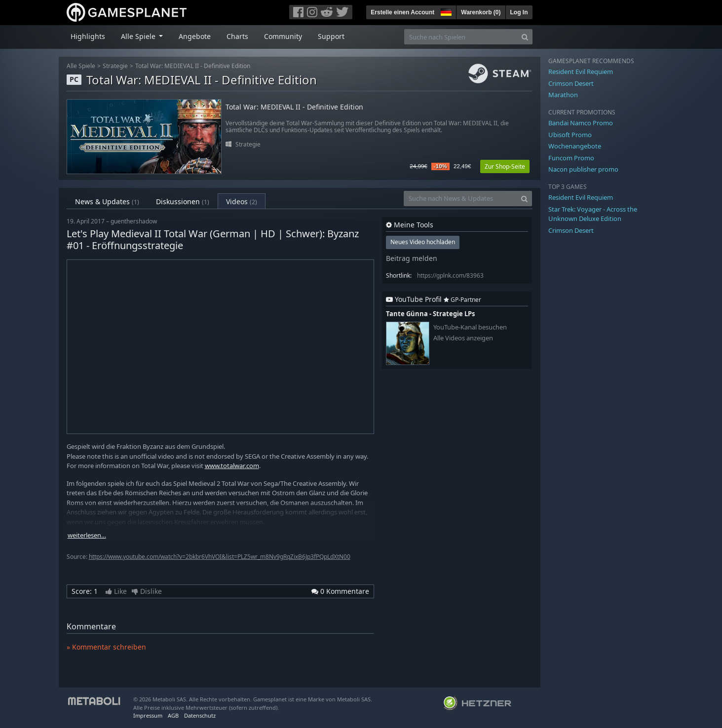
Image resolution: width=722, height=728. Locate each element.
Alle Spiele (81, 66)
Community (283, 36)
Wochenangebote (575, 146)
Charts (237, 36)
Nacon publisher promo (583, 169)
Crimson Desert (571, 83)
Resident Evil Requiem (581, 72)
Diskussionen (183, 201)
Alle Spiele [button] (139, 36)
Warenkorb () (481, 12)
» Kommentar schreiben (106, 647)
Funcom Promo (571, 158)
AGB (173, 715)
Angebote (195, 36)
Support (331, 36)
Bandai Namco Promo (581, 123)
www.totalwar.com (232, 466)
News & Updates (107, 201)
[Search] (525, 37)
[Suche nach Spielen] (461, 37)
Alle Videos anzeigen (463, 338)
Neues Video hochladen (423, 242)
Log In (519, 12)
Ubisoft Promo (570, 135)
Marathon (563, 95)
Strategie (115, 66)
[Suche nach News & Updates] (460, 199)
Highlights (88, 36)
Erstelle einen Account (402, 12)
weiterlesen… (87, 535)
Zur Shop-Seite (505, 166)
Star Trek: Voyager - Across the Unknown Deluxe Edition (593, 214)
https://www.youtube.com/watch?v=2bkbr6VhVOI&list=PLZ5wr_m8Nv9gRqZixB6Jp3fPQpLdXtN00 (220, 557)
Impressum (148, 715)
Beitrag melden (412, 258)
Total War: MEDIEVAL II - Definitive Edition (193, 66)
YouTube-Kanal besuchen (470, 327)
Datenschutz (200, 715)
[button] (445, 11)
